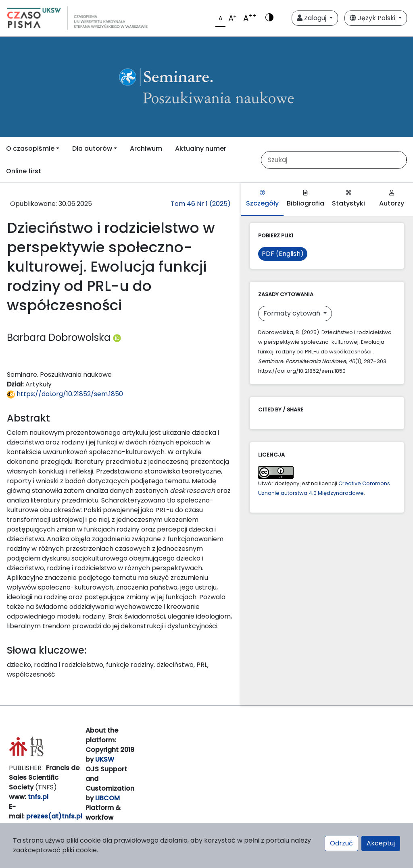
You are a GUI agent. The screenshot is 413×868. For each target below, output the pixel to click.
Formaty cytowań (293, 313)
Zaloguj (312, 18)
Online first (24, 171)
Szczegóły (262, 199)
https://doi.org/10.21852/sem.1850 (65, 394)
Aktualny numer (201, 148)
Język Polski (373, 18)
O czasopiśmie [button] (30, 148)
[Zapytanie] (331, 160)
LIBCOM (107, 798)
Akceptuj (381, 843)
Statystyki (348, 199)
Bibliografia (306, 199)
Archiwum (146, 148)
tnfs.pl (38, 797)
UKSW (105, 759)
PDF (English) (283, 254)
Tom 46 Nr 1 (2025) (201, 204)
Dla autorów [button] (92, 148)
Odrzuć (341, 843)
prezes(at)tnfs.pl (54, 816)
